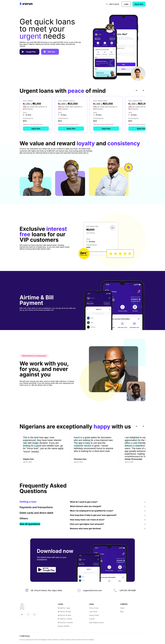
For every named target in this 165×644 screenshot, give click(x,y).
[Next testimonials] (143, 426)
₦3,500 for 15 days (64, 611)
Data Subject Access (96, 622)
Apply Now (139, 4)
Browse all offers (64, 626)
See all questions (30, 524)
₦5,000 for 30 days (64, 615)
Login (126, 4)
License (92, 619)
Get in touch (114, 4)
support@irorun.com (92, 590)
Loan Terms (93, 611)
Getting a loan (28, 501)
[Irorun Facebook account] (28, 614)
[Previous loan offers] (137, 90)
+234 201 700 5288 (127, 590)
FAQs (123, 608)
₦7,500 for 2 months (65, 619)
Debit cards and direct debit (36, 513)
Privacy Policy (94, 615)
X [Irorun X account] (22, 614)
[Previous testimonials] (137, 426)
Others (24, 518)
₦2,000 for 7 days (64, 608)
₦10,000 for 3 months (65, 622)
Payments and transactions (36, 507)
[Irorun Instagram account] (35, 614)
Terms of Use (94, 608)
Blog (122, 611)
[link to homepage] (26, 4)
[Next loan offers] (143, 90)
